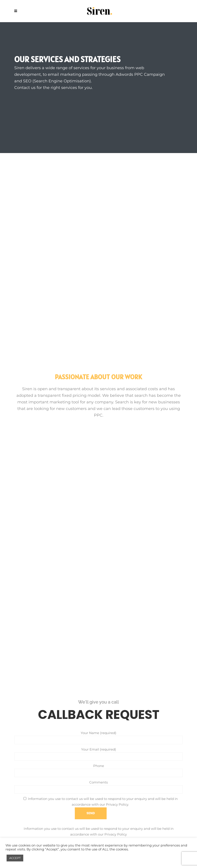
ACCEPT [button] (15, 858)
